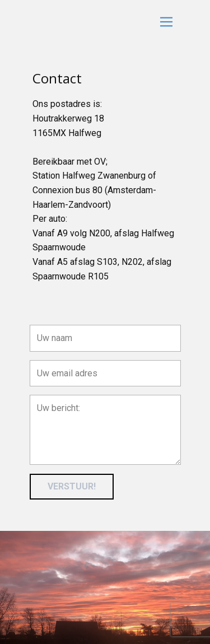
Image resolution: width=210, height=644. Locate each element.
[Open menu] (166, 22)
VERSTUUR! (72, 486)
